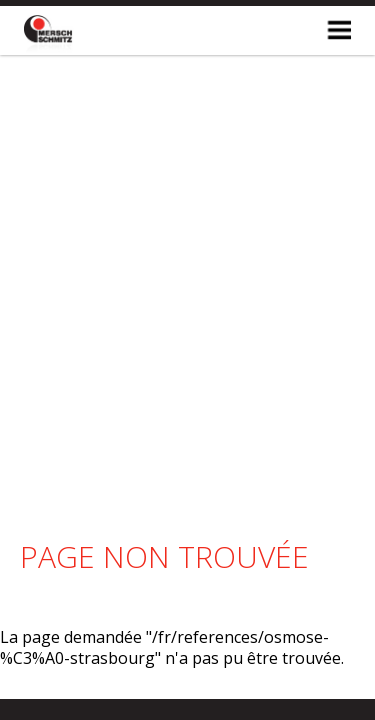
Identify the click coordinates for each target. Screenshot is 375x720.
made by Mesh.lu (188, 669)
